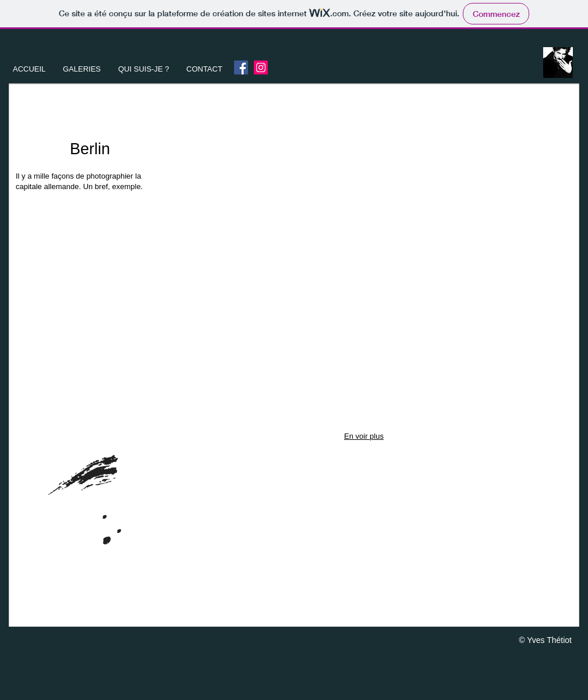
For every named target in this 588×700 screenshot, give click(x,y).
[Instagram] (261, 67)
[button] (82, 69)
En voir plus (364, 436)
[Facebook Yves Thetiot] (241, 67)
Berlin (90, 149)
